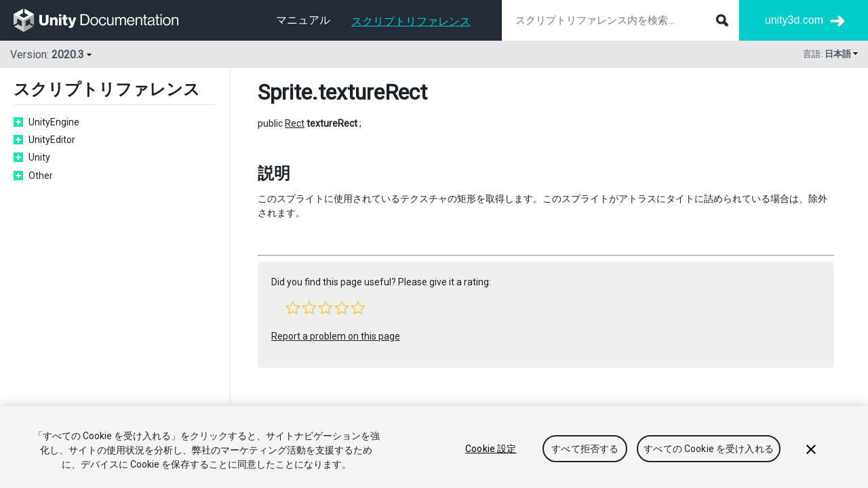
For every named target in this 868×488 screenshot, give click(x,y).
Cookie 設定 (491, 449)
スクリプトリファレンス (411, 21)
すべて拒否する (585, 449)
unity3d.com (794, 20)
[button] (293, 308)
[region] (434, 447)
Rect (295, 123)
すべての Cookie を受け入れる (709, 449)
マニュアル (303, 20)
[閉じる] (811, 449)
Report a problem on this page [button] (336, 336)
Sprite (285, 92)
